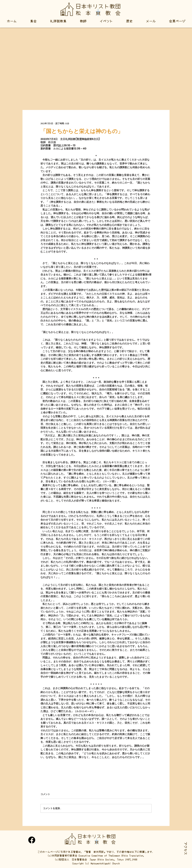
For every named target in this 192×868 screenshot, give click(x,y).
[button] (186, 848)
